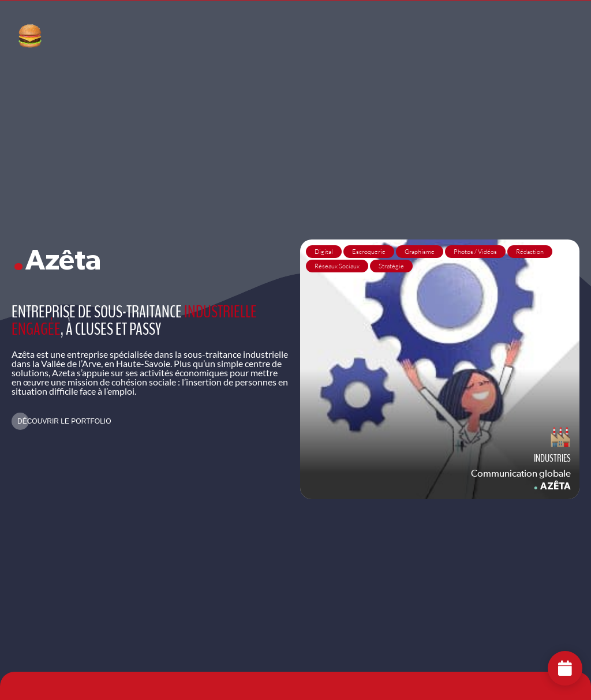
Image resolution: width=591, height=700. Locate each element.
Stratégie (391, 266)
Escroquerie (369, 252)
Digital (324, 252)
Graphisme (420, 252)
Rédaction (530, 252)
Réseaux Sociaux (337, 266)
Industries (552, 458)
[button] (61, 421)
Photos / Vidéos (475, 252)
